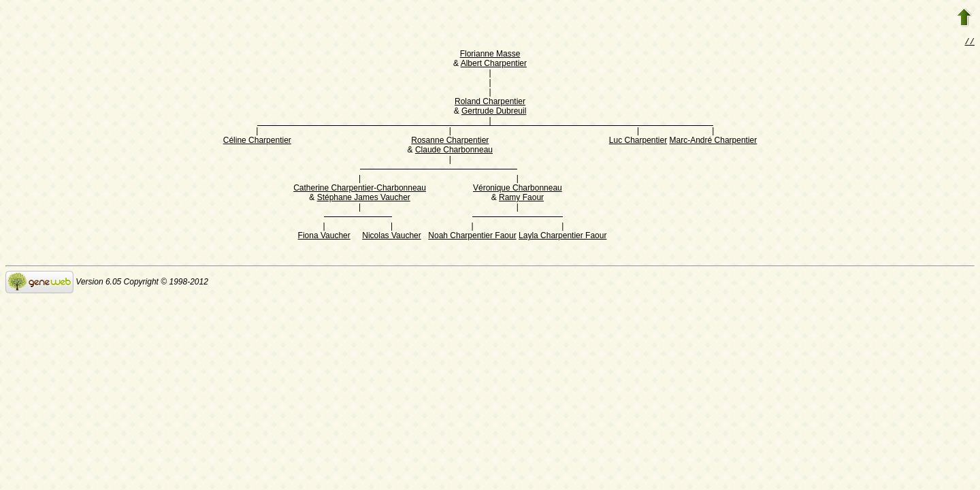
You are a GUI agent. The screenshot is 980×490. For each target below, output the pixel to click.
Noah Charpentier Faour (472, 237)
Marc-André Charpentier (714, 142)
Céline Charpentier (257, 142)
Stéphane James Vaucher (364, 199)
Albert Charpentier (494, 65)
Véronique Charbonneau (518, 189)
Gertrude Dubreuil (494, 112)
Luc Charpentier (638, 142)
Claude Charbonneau (454, 151)
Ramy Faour (521, 199)
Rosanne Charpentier (450, 142)
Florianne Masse (490, 55)
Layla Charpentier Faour (562, 237)
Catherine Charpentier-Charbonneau (360, 189)
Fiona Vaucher (324, 237)
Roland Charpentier (490, 103)
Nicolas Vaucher (391, 237)
